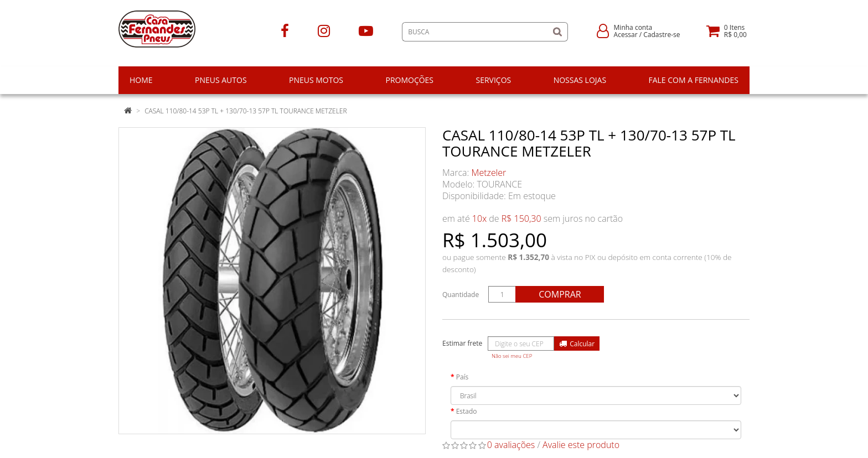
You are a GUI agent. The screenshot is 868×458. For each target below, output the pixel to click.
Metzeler (489, 173)
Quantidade (461, 295)
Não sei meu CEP (512, 356)
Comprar (560, 294)
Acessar (626, 35)
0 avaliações (511, 445)
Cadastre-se (662, 35)
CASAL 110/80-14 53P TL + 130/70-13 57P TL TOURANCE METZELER (246, 111)
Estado (467, 411)
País (463, 377)
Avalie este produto (581, 445)
